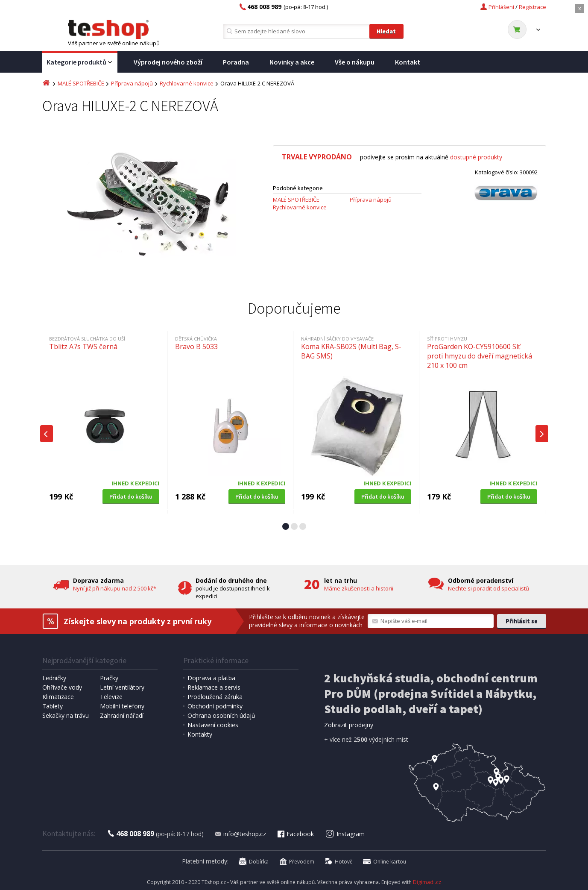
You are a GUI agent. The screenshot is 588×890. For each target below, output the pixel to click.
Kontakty (200, 734)
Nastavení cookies (213, 725)
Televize (111, 697)
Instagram (345, 834)
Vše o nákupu (355, 62)
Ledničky (54, 678)
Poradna (236, 62)
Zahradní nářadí (122, 715)
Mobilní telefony (122, 706)
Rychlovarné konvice (187, 83)
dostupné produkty (476, 157)
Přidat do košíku (131, 496)
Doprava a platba (211, 678)
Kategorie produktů (80, 62)
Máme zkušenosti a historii (359, 588)
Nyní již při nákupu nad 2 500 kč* (115, 588)
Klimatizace (58, 697)
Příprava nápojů (132, 83)
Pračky (109, 678)
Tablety (53, 706)
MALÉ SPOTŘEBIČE (81, 83)
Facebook (295, 834)
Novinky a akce (292, 62)
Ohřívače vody (62, 687)
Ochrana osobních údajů (221, 715)
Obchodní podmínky (215, 706)
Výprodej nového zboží (168, 62)
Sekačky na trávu (66, 715)
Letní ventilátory (122, 687)
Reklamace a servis (214, 687)
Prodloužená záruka (215, 697)
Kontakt (408, 62)
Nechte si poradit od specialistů (489, 588)
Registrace (532, 7)
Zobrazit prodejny (349, 725)
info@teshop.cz (240, 834)
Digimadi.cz (427, 882)
